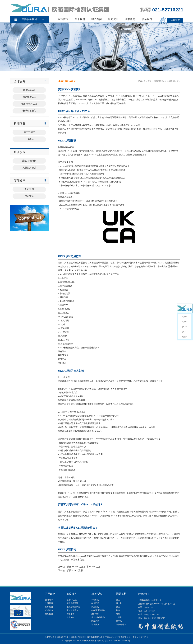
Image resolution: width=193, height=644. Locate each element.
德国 (118, 607)
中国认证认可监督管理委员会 (118, 637)
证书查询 (130, 19)
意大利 (119, 603)
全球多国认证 (173, 81)
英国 (118, 600)
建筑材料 (95, 614)
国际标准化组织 (78, 637)
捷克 (118, 610)
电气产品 (95, 603)
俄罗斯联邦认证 (73, 607)
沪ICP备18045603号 (122, 641)
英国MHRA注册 (75, 571)
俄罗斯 (119, 621)
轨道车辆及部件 (98, 617)
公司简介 (49, 600)
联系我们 (147, 19)
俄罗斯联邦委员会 (95, 637)
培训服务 (70, 617)
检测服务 (70, 614)
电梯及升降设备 (98, 610)
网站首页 (63, 19)
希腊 (118, 614)
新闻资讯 (113, 19)
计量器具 (95, 625)
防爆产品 (95, 621)
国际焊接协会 (63, 637)
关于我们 (80, 19)
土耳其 (119, 617)
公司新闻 (49, 603)
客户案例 (96, 19)
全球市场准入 (159, 81)
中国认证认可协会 (140, 637)
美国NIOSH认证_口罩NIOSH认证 (84, 567)
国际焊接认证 (72, 603)
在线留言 (175, 20)
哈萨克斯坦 (121, 625)
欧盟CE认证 (72, 600)
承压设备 (95, 607)
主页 (149, 81)
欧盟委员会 (50, 637)
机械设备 (95, 600)
